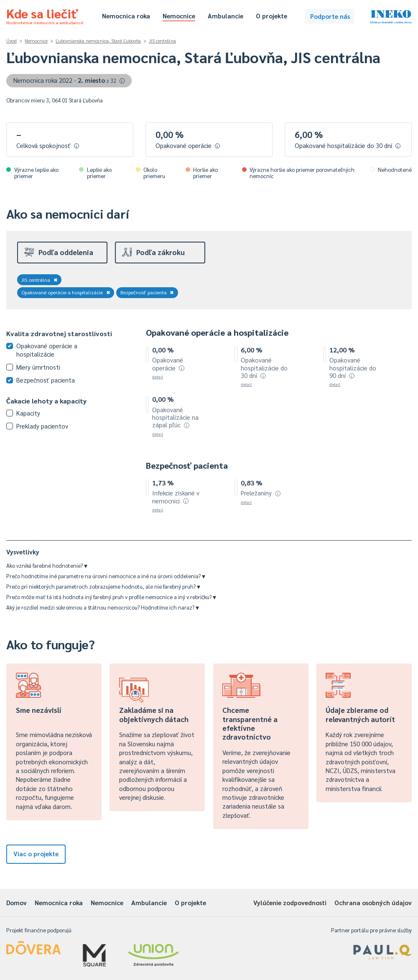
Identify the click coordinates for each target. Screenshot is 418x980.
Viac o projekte (36, 854)
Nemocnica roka (126, 16)
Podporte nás (330, 16)
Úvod (11, 41)
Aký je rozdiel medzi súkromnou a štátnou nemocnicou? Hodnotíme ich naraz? (103, 607)
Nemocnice (179, 16)
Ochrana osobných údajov (373, 902)
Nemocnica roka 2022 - (69, 80)
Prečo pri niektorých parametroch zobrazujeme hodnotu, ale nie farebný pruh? (103, 586)
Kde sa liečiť (45, 15)
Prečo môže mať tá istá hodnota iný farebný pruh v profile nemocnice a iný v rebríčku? (111, 597)
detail (158, 376)
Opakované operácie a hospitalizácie (66, 292)
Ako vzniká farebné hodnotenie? (47, 565)
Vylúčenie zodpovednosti (290, 902)
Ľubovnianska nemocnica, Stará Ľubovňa (98, 41)
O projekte (271, 16)
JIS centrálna (162, 41)
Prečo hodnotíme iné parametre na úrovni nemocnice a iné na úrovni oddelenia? (106, 576)
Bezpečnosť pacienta (147, 292)
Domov (17, 902)
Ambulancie (226, 16)
